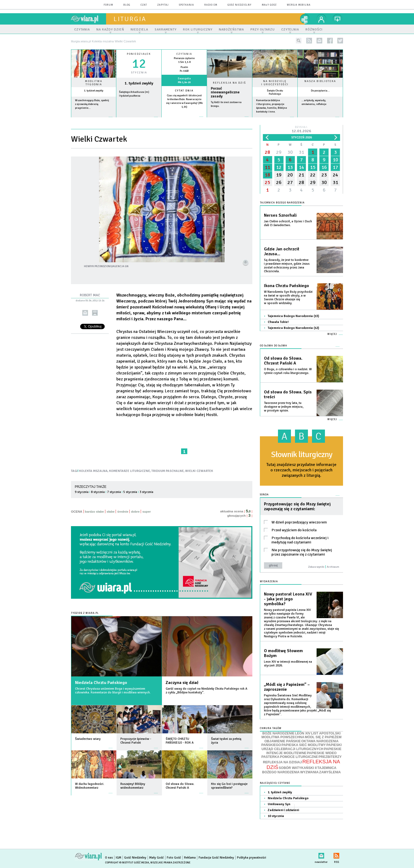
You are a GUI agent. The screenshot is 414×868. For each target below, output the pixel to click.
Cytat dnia (184, 91)
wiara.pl (89, 19)
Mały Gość (269, 5)
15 (313, 167)
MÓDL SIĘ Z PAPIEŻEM (323, 737)
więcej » (94, 120)
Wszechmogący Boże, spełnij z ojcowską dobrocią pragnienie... (92, 104)
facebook (330, 41)
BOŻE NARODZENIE (278, 733)
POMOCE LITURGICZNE (299, 757)
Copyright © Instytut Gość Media (127, 863)
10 (335, 160)
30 (290, 152)
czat (144, 5)
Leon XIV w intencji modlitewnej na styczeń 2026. (288, 664)
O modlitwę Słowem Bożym (283, 653)
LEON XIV (303, 733)
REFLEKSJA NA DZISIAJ (282, 762)
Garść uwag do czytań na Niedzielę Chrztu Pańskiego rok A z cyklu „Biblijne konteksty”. (206, 691)
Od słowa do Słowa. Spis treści (288, 394)
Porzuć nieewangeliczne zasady (225, 92)
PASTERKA (270, 757)
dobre (135, 512)
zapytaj (163, 5)
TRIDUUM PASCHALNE (168, 471)
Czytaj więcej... (230, 119)
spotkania (186, 5)
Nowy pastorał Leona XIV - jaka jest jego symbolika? (288, 599)
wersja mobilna (299, 5)
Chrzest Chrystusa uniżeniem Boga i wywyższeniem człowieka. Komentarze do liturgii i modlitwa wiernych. (113, 691)
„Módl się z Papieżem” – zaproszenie (287, 687)
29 (279, 152)
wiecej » (139, 120)
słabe (111, 512)
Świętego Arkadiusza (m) (134, 92)
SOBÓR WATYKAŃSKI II (298, 768)
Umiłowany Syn (279, 804)
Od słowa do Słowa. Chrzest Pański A (283, 361)
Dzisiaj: (301, 130)
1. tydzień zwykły (94, 91)
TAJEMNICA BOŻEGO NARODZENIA (299, 770)
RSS (336, 855)
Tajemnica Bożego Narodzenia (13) (293, 316)
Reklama (190, 858)
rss (309, 41)
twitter (340, 41)
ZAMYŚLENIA (330, 772)
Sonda (264, 495)
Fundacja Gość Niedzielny (216, 858)
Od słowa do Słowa (274, 346)
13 (290, 167)
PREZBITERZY (330, 757)
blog (127, 5)
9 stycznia (82, 492)
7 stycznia (114, 492)
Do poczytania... (320, 91)
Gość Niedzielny (240, 5)
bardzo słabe (94, 512)
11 (267, 167)
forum (108, 5)
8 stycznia (98, 492)
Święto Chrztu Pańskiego (275, 92)
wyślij (85, 313)
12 (279, 167)
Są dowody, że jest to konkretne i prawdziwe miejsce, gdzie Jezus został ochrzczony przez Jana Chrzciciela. (287, 266)
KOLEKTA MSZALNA (93, 471)
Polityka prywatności (252, 858)
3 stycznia (146, 492)
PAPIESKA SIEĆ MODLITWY (304, 745)
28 (267, 152)
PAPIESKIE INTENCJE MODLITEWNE (304, 751)
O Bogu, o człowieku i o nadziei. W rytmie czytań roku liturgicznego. (288, 371)
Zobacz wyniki (316, 567)
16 (324, 167)
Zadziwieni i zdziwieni (283, 810)
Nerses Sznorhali (280, 215)
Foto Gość (174, 858)
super (146, 512)
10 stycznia (276, 816)
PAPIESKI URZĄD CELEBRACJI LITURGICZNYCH (302, 747)
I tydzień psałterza (130, 96)
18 (267, 175)
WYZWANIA (309, 772)
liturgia (130, 19)
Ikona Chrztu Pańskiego (286, 286)
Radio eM (211, 5)
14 (301, 167)
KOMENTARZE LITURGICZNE (130, 471)
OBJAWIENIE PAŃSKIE (283, 741)
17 (335, 167)
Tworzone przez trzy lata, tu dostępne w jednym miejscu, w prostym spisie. (284, 407)
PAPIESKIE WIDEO (322, 753)
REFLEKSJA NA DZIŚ (303, 764)
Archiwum (333, 567)
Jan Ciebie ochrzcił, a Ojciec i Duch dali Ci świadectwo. (288, 223)
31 (301, 152)
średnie (123, 512)
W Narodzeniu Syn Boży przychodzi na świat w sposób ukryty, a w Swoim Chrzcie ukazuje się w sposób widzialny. (288, 297)
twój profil (321, 19)
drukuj (95, 313)
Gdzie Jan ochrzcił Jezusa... (282, 251)
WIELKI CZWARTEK (199, 471)
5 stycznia (130, 492)
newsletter (319, 41)
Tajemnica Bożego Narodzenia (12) (293, 328)
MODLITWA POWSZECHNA (283, 737)
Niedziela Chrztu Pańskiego (101, 683)
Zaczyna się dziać (182, 683)
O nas (109, 858)
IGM (118, 858)
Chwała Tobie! (278, 322)
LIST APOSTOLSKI (326, 733)
